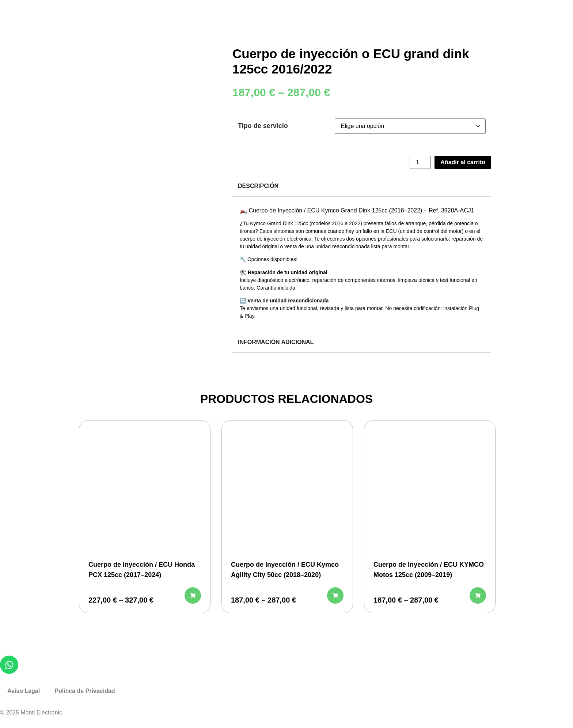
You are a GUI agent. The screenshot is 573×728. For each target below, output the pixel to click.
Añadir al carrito (463, 162)
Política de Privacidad (85, 691)
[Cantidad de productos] (420, 162)
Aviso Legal (24, 691)
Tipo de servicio (263, 126)
